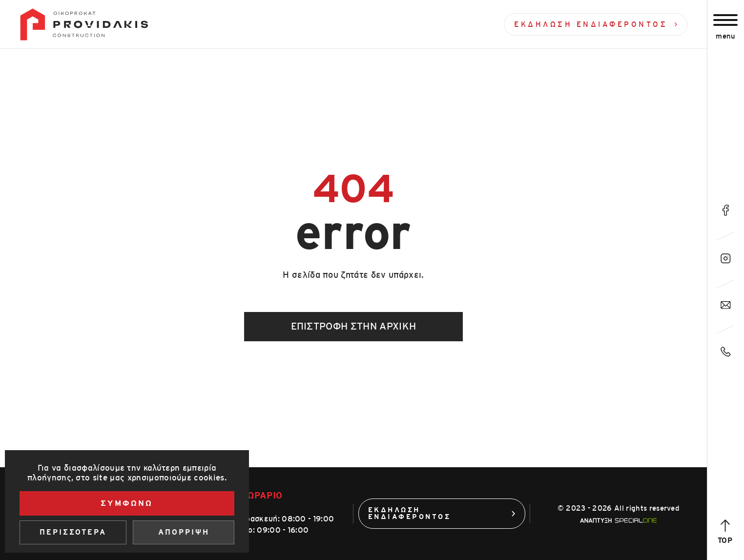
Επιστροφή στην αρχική (354, 327)
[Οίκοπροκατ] (84, 24)
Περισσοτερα (73, 532)
